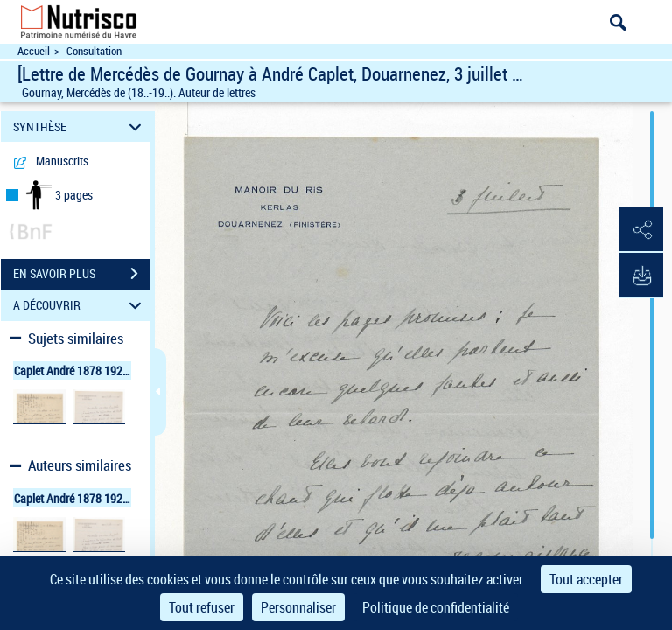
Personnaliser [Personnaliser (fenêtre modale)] (298, 607)
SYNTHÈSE (80, 126)
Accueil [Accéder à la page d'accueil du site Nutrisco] (34, 51)
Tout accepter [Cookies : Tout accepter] (586, 579)
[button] (641, 230)
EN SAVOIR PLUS (81, 274)
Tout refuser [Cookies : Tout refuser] (202, 607)
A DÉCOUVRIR (80, 306)
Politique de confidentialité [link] (436, 607)
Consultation (94, 51)
